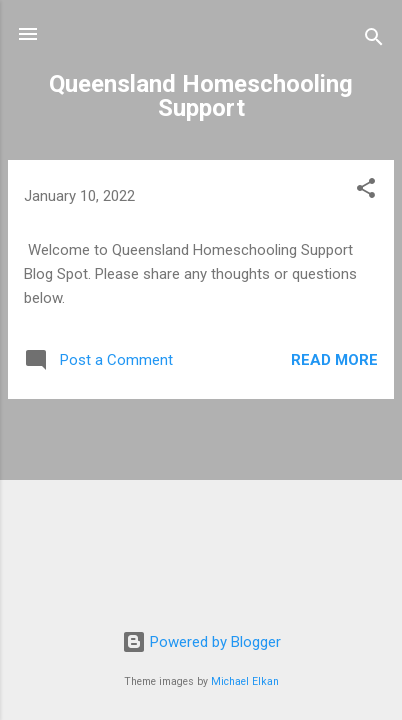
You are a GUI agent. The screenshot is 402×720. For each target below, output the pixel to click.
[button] (366, 191)
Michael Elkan (245, 681)
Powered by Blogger (201, 642)
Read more (334, 360)
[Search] (374, 40)
